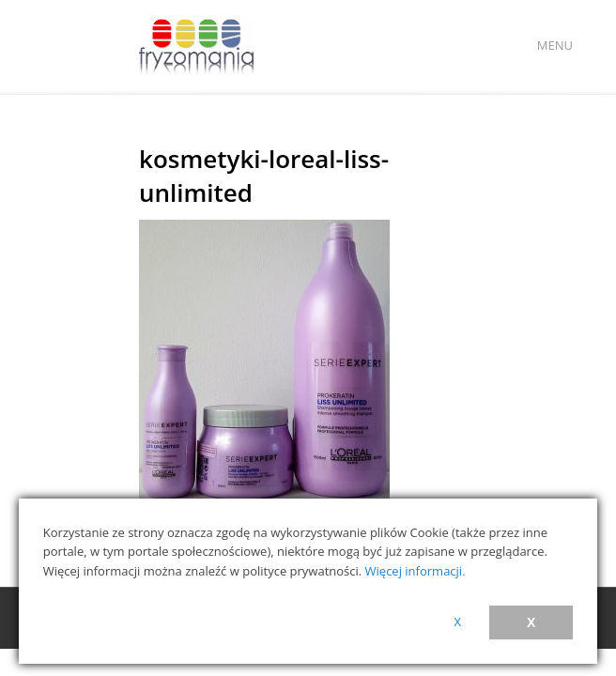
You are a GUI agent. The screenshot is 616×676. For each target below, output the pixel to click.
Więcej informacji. (416, 571)
